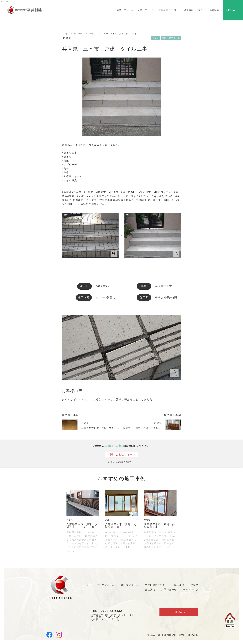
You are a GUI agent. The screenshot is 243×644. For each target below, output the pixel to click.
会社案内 (214, 10)
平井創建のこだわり (169, 10)
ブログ (202, 10)
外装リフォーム (146, 10)
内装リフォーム (125, 10)
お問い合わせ (179, 612)
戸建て (92, 34)
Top (66, 34)
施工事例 (78, 34)
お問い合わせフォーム (122, 454)
